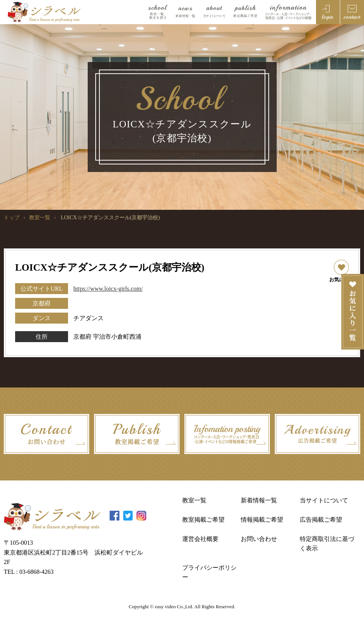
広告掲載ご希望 (321, 520)
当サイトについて (324, 500)
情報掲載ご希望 (262, 520)
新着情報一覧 (259, 500)
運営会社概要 (200, 539)
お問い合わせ (259, 539)
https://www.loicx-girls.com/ (108, 289)
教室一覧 (40, 218)
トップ (12, 218)
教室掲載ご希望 (203, 520)
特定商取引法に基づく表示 (327, 544)
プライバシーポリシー (209, 573)
